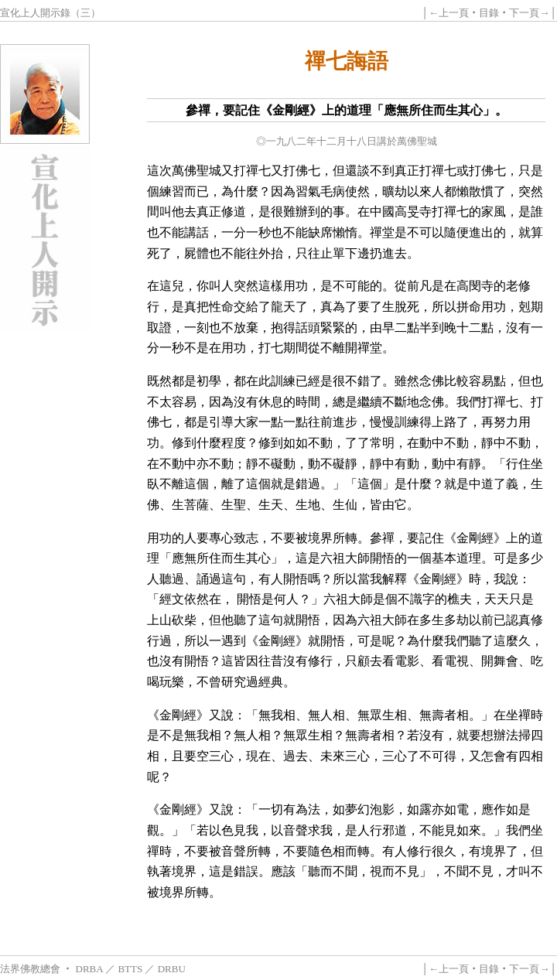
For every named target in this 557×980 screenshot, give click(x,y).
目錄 (489, 13)
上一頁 (454, 13)
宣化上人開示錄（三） (50, 13)
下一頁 (524, 13)
